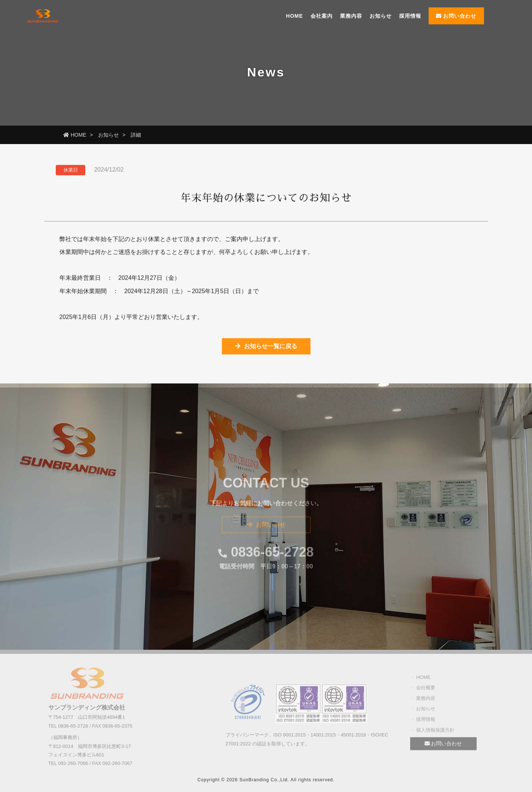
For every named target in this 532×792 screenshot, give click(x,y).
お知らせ (381, 16)
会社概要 (426, 689)
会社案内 (322, 16)
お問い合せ (266, 527)
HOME (295, 16)
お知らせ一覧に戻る (266, 347)
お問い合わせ (456, 16)
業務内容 (351, 16)
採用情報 (410, 16)
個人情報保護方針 (435, 732)
